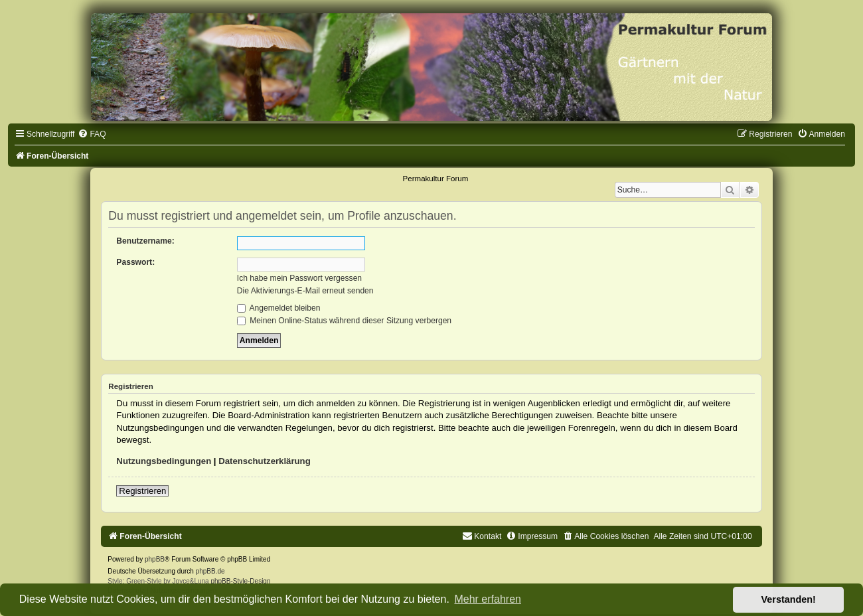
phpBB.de (210, 571)
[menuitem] (92, 134)
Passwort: (135, 262)
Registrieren (142, 491)
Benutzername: (145, 241)
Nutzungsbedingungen (164, 461)
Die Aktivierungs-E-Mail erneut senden (305, 291)
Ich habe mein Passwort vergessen (299, 278)
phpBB (155, 559)
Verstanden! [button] (789, 599)
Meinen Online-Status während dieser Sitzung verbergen (344, 321)
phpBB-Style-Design (240, 581)
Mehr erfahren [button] (488, 599)
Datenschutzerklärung (265, 461)
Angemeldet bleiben (279, 308)
